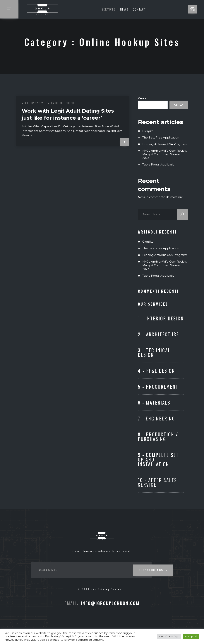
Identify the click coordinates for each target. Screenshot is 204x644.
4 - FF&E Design (156, 371)
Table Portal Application (159, 164)
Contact (139, 9)
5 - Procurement (158, 387)
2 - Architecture (158, 334)
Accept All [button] (191, 636)
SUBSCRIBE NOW (153, 570)
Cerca (142, 98)
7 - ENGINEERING (156, 418)
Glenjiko (148, 131)
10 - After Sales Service (157, 482)
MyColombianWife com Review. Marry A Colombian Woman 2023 (165, 154)
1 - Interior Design (161, 318)
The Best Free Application (161, 137)
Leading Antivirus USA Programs (165, 144)
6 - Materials (154, 402)
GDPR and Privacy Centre (102, 589)
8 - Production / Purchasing (158, 437)
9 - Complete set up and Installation (158, 459)
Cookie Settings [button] (169, 636)
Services (109, 9)
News (124, 9)
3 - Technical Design (154, 352)
